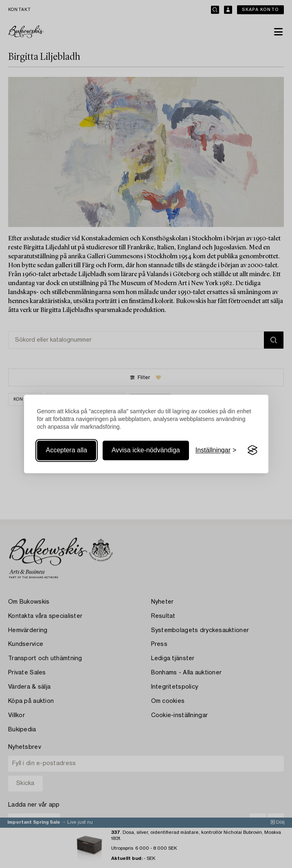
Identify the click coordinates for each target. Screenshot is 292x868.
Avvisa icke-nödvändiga (146, 450)
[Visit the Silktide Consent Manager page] (252, 450)
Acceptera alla (67, 450)
